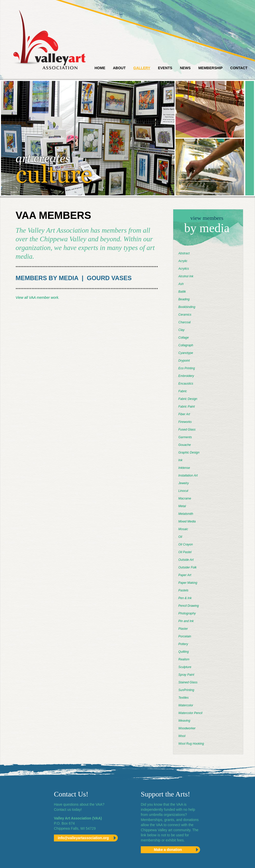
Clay (181, 330)
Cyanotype (186, 353)
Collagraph (186, 345)
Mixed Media (187, 521)
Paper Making (188, 583)
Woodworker (187, 728)
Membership (210, 68)
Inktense (184, 468)
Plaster (183, 629)
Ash (181, 284)
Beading (184, 299)
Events (165, 68)
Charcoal (184, 322)
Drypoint (184, 361)
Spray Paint (186, 675)
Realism (184, 659)
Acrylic (183, 261)
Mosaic (183, 529)
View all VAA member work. (37, 298)
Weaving (184, 721)
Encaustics (186, 384)
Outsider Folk (187, 567)
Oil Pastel (185, 552)
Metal (182, 506)
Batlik (182, 292)
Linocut (183, 491)
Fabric (183, 391)
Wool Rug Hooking (191, 744)
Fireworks (185, 422)
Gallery (142, 68)
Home (100, 68)
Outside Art (186, 560)
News (185, 68)
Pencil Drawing (189, 606)
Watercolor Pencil (190, 713)
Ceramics (185, 315)
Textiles (183, 698)
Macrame (185, 498)
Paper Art (185, 575)
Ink (180, 460)
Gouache (185, 445)
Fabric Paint (187, 407)
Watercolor (186, 705)
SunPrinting (186, 690)
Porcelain (185, 636)
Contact (239, 68)
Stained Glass (188, 682)
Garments (185, 437)
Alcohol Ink (186, 276)
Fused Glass (187, 430)
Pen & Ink (185, 598)
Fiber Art (184, 414)
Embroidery (186, 376)
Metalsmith (186, 514)
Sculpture (185, 667)
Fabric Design (188, 399)
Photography (187, 613)
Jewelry (184, 483)
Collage (184, 338)
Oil (180, 537)
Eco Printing (187, 368)
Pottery (183, 644)
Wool (182, 736)
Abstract (184, 253)
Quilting (184, 652)
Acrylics (184, 269)
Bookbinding (187, 307)
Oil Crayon (186, 544)
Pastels (183, 590)
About (119, 68)
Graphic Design (189, 453)
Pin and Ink (186, 621)
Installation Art (188, 475)
